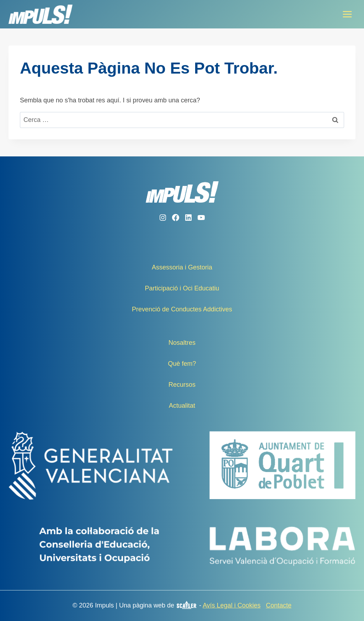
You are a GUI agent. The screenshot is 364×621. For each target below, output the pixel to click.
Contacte (279, 605)
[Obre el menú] (347, 14)
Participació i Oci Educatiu (182, 288)
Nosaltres (182, 343)
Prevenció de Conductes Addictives (182, 309)
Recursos (182, 385)
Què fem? (182, 364)
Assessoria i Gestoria (182, 267)
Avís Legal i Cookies (232, 605)
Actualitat (182, 406)
